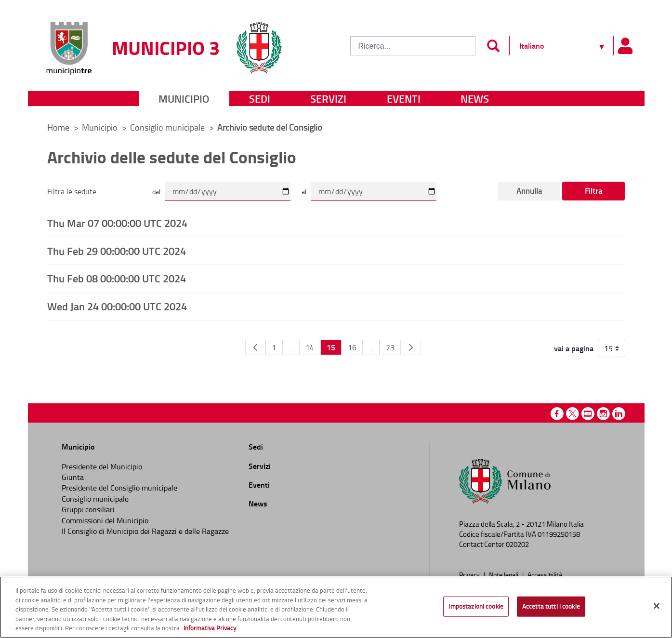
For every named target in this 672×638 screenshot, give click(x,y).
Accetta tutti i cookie (551, 606)
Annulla (529, 191)
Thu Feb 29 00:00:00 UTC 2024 (117, 251)
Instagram (603, 414)
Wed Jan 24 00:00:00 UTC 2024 (117, 306)
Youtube (588, 414)
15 (331, 347)
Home (58, 127)
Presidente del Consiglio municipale (119, 488)
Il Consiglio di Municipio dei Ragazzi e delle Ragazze (145, 531)
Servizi (328, 99)
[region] (336, 607)
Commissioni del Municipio (105, 520)
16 (352, 347)
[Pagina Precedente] (255, 347)
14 (310, 347)
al (304, 192)
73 (390, 347)
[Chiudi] (657, 606)
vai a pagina (574, 348)
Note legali (504, 574)
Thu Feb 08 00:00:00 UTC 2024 (117, 278)
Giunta (73, 477)
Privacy (470, 574)
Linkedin (619, 414)
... (291, 347)
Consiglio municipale (168, 127)
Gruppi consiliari (88, 509)
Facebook (557, 414)
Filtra (593, 191)
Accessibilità (545, 574)
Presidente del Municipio (102, 466)
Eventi (404, 99)
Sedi (260, 99)
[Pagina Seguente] (411, 347)
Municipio (184, 99)
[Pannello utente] (625, 46)
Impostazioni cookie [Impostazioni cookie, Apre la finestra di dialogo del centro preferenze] (476, 606)
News (475, 99)
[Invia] (494, 46)
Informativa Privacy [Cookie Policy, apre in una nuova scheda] (210, 628)
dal (156, 192)
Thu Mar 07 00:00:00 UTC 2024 (117, 223)
